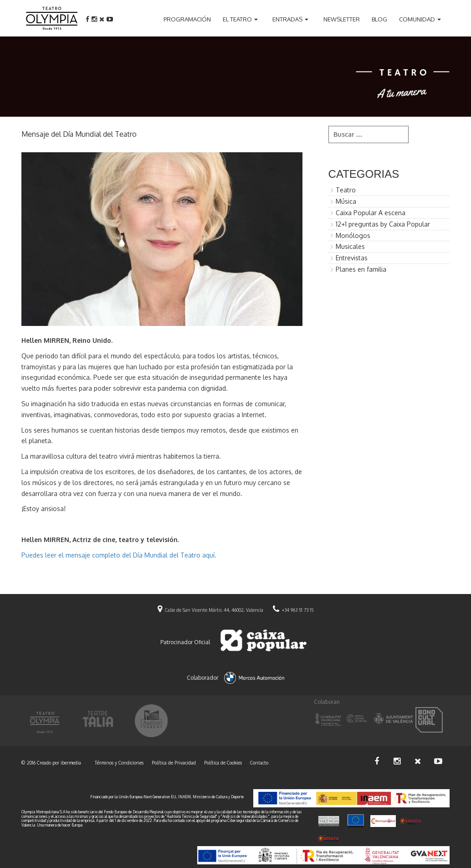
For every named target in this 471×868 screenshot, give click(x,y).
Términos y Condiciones (119, 763)
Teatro (346, 190)
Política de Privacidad (174, 763)
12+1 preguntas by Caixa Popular (383, 224)
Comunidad (417, 19)
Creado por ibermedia (59, 763)
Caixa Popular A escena (371, 213)
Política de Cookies (223, 763)
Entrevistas (352, 258)
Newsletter (342, 19)
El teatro (237, 19)
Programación (187, 19)
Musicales (350, 246)
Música (346, 201)
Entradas (287, 19)
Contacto (259, 763)
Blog (379, 19)
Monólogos (353, 235)
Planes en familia (361, 269)
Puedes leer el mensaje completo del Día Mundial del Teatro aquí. (119, 555)
